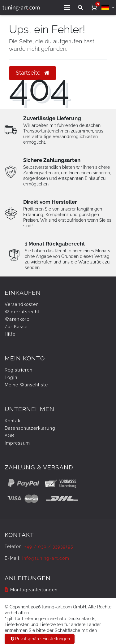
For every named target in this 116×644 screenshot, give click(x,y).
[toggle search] (80, 8)
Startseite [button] (32, 73)
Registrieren (19, 370)
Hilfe (10, 334)
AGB (9, 436)
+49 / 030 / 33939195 (49, 546)
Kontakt (13, 421)
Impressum (17, 443)
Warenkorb (17, 319)
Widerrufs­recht (22, 312)
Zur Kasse (16, 327)
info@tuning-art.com (46, 558)
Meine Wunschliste (26, 385)
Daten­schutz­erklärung (30, 428)
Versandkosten (22, 304)
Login (11, 377)
